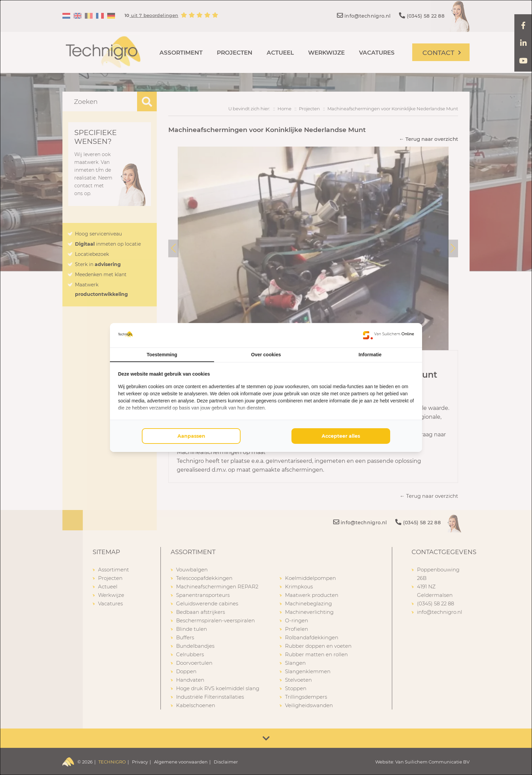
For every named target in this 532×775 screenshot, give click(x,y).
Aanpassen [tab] (191, 436)
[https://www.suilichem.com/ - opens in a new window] (388, 335)
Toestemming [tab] (162, 355)
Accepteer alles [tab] (341, 436)
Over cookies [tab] (266, 355)
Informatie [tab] (370, 355)
